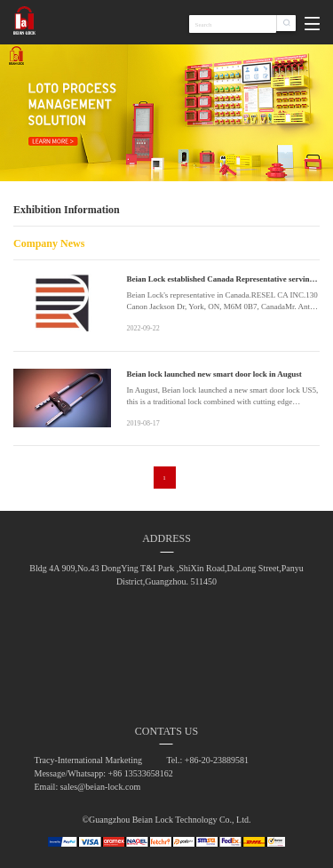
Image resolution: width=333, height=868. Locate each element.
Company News (49, 243)
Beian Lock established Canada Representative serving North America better (220, 280)
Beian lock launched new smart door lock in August (214, 374)
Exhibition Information (67, 210)
